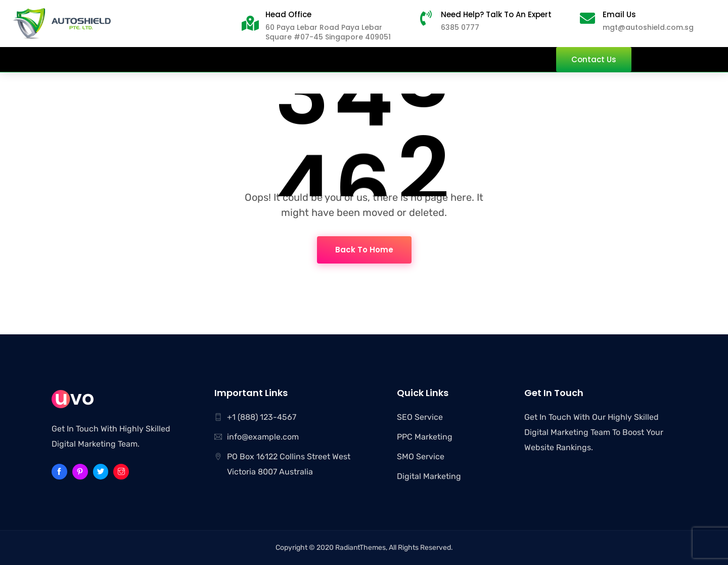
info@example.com (263, 437)
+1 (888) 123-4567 (262, 417)
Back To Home (364, 250)
